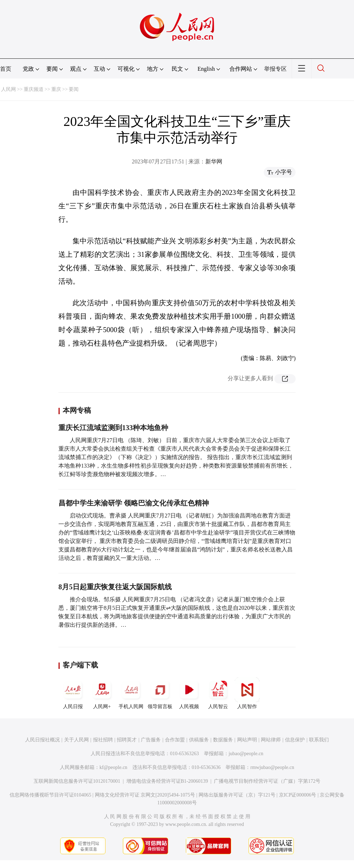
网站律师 (271, 740)
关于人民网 (76, 740)
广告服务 (151, 740)
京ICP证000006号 (298, 795)
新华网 (214, 161)
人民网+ (102, 693)
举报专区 (275, 69)
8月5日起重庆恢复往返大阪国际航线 (115, 587)
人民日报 (73, 693)
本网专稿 (77, 410)
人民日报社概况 (42, 740)
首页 (6, 69)
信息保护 (295, 740)
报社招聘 (103, 740)
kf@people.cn (113, 767)
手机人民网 (131, 693)
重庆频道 (34, 89)
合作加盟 (175, 740)
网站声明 (247, 740)
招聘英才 (127, 740)
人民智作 (247, 693)
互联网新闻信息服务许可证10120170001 (77, 781)
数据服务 (223, 740)
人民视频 (189, 693)
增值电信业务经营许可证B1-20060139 (167, 781)
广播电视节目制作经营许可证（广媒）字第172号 (267, 781)
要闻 (74, 89)
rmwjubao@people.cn (272, 767)
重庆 (56, 89)
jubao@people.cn (246, 754)
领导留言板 (160, 693)
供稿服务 (199, 740)
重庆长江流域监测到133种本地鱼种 (113, 428)
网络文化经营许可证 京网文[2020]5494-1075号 (145, 795)
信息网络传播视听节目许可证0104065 (50, 795)
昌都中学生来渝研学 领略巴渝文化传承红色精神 (134, 503)
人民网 (8, 89)
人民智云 (218, 693)
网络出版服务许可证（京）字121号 (237, 795)
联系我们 (319, 740)
